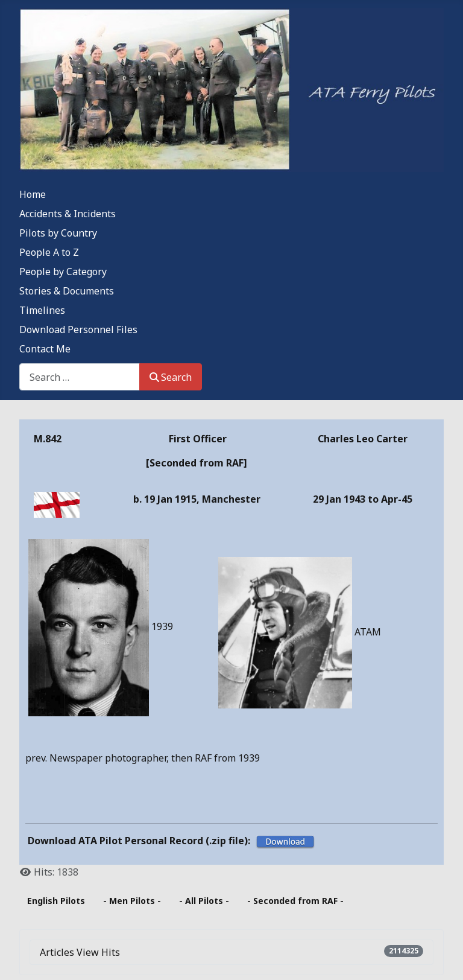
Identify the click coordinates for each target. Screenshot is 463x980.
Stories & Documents (67, 291)
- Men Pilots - (132, 901)
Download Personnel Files (78, 329)
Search (171, 377)
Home (33, 194)
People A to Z (49, 252)
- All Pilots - (204, 901)
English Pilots (56, 901)
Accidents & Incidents (68, 214)
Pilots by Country (58, 233)
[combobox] (80, 377)
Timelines (42, 310)
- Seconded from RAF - (295, 901)
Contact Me (45, 349)
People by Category (63, 272)
